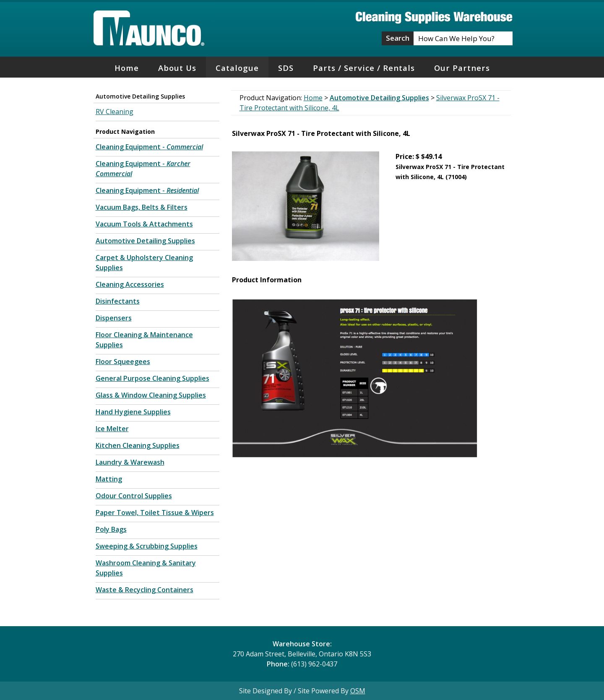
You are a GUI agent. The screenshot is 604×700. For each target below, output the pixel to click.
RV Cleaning (115, 112)
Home (127, 68)
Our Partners (462, 68)
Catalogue (237, 68)
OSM (358, 691)
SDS (286, 68)
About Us (177, 68)
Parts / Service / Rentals (364, 68)
